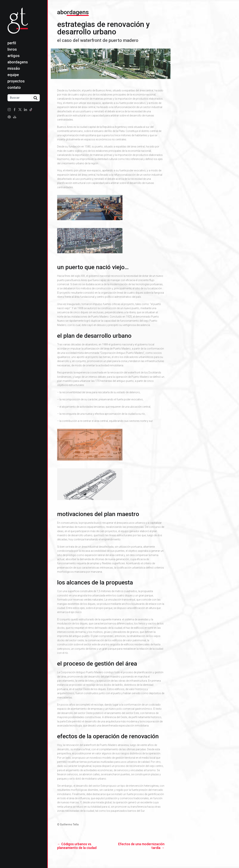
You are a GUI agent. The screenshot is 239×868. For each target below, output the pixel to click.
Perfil (12, 43)
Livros (12, 49)
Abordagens (18, 62)
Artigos (14, 56)
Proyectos (16, 81)
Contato (14, 87)
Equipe (13, 75)
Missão (14, 68)
